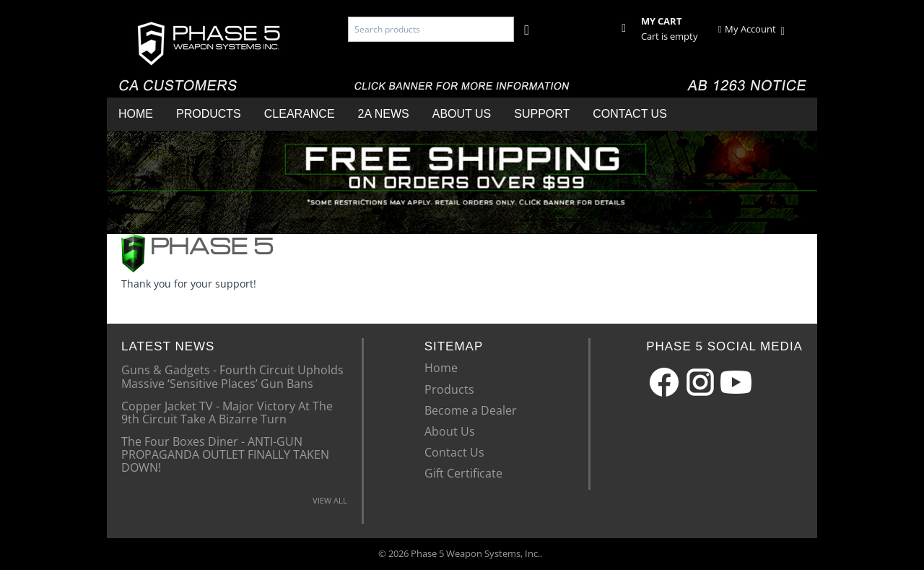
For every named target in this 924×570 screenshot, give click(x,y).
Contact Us (630, 114)
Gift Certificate (463, 473)
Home (136, 114)
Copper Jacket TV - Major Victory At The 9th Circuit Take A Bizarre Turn (227, 412)
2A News (384, 114)
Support (542, 114)
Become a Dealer (471, 410)
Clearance (300, 114)
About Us (462, 114)
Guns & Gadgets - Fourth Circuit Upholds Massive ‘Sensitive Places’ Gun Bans (232, 376)
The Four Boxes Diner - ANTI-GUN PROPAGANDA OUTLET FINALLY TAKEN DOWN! (225, 454)
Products (209, 114)
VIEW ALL (330, 500)
